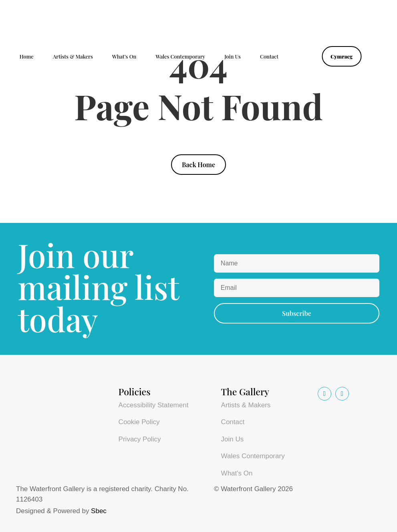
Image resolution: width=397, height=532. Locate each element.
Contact (269, 57)
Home (27, 57)
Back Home (198, 165)
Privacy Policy (140, 439)
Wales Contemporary (180, 57)
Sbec (99, 511)
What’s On (124, 57)
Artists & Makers (73, 57)
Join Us (233, 57)
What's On (237, 473)
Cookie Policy (139, 422)
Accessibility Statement (154, 405)
